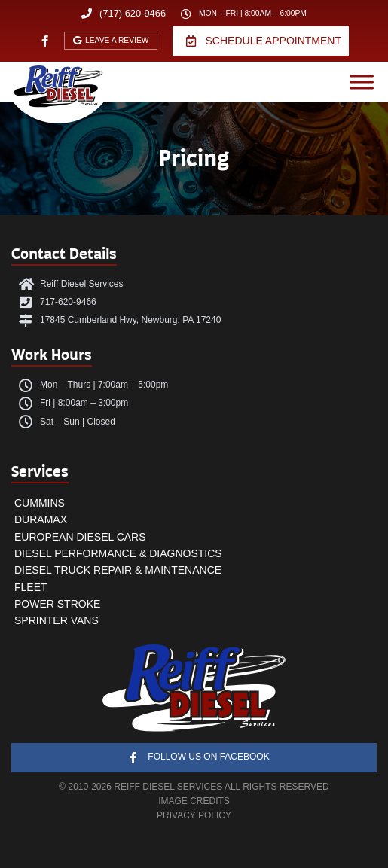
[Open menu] (362, 82)
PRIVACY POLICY (194, 815)
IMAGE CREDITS (194, 801)
